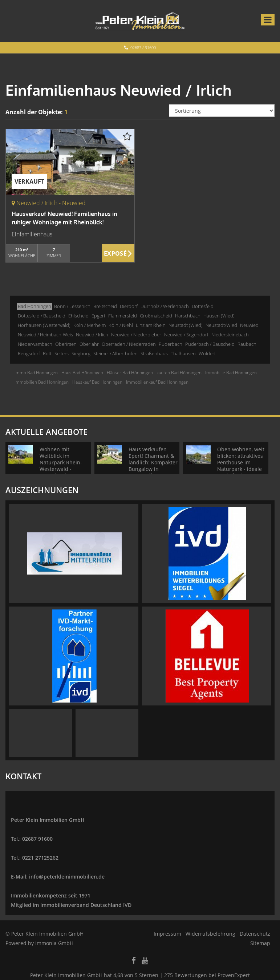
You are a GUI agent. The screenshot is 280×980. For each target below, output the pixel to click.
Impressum (167, 934)
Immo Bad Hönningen (36, 373)
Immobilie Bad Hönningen (231, 373)
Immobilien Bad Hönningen (42, 382)
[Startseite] (140, 21)
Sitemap (260, 943)
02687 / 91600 (143, 47)
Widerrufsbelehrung (210, 934)
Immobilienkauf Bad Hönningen (157, 382)
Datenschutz (255, 934)
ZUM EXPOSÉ (118, 253)
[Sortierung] (222, 111)
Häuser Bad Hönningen (130, 373)
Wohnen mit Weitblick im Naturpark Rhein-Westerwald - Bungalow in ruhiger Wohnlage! (62, 466)
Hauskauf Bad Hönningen (97, 382)
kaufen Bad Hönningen (179, 373)
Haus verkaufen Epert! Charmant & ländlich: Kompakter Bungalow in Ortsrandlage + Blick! (153, 466)
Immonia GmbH (54, 943)
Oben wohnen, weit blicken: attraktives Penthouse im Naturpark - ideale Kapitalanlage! (241, 462)
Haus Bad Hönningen (82, 373)
